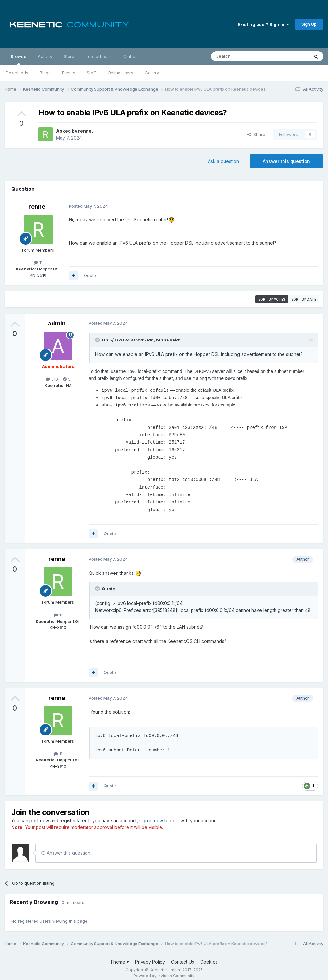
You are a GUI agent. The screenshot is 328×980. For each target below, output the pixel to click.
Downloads (17, 73)
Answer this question (286, 161)
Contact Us (183, 957)
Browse (18, 59)
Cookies (209, 957)
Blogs (45, 73)
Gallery (152, 73)
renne (85, 131)
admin (57, 323)
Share (256, 134)
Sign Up (309, 24)
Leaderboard (99, 56)
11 (38, 262)
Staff (91, 73)
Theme (120, 957)
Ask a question (223, 161)
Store (69, 56)
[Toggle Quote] (98, 340)
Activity (45, 56)
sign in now (151, 815)
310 (52, 379)
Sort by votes (272, 299)
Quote (90, 275)
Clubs (129, 56)
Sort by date (304, 299)
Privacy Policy (150, 957)
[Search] (244, 56)
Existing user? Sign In (263, 24)
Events (69, 73)
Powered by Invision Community (164, 971)
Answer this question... (67, 848)
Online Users (120, 73)
